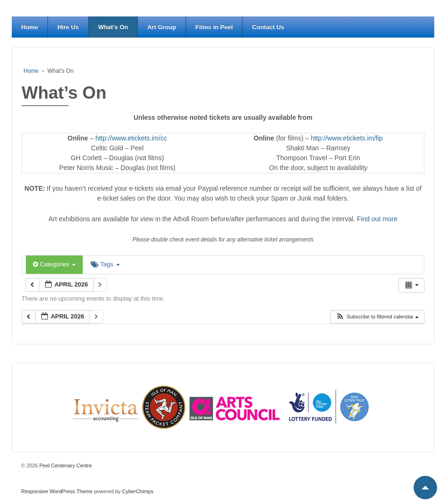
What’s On (113, 27)
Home (30, 27)
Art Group (161, 27)
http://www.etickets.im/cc (131, 138)
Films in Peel (214, 27)
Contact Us (268, 27)
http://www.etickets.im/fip (347, 138)
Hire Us (68, 27)
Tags (105, 264)
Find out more (377, 219)
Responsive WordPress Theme (57, 491)
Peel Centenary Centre (65, 465)
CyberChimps (138, 491)
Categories (54, 264)
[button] (377, 317)
